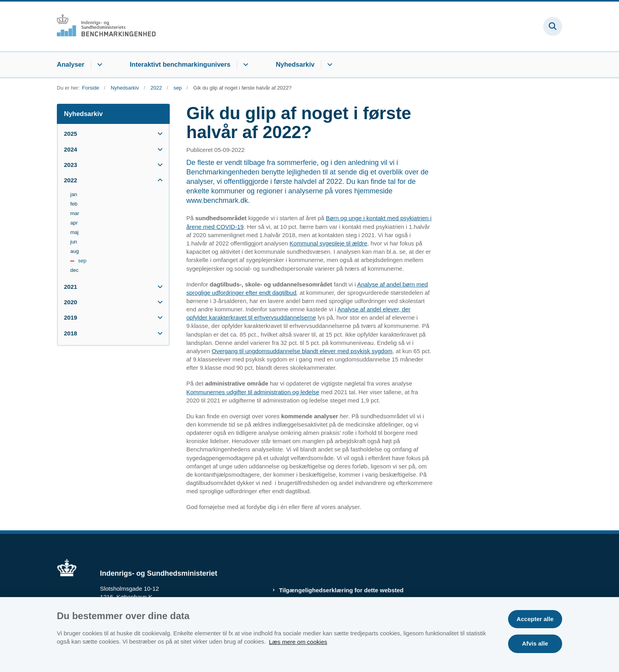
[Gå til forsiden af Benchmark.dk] (106, 26)
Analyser (71, 64)
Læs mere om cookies (298, 641)
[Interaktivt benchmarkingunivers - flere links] (245, 65)
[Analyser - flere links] (98, 65)
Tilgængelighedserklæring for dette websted (341, 590)
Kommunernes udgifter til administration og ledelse (253, 392)
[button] (158, 134)
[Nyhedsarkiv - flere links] (329, 65)
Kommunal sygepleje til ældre (329, 243)
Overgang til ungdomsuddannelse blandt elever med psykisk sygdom (302, 351)
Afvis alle (535, 643)
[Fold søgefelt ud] (553, 26)
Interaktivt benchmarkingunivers (180, 64)
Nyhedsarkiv (295, 64)
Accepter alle (535, 619)
